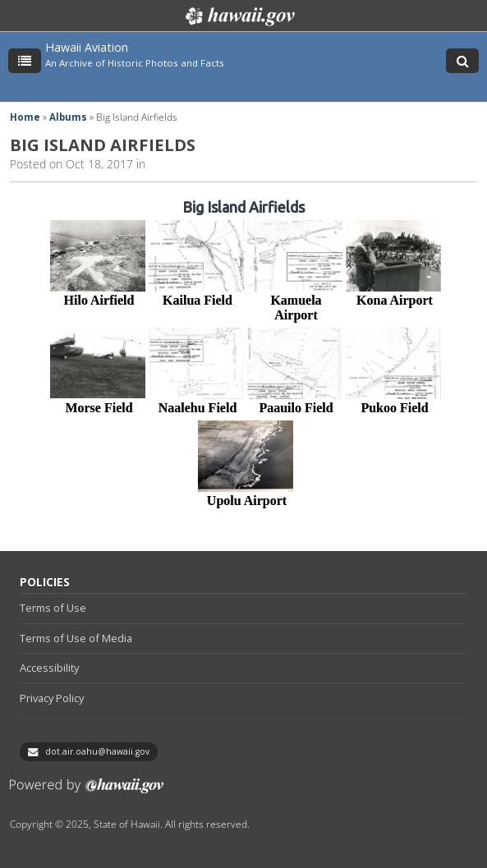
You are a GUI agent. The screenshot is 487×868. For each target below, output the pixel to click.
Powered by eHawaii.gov (87, 792)
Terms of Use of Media (76, 638)
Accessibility (49, 668)
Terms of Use (53, 608)
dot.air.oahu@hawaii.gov (97, 751)
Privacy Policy (52, 698)
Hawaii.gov (239, 16)
